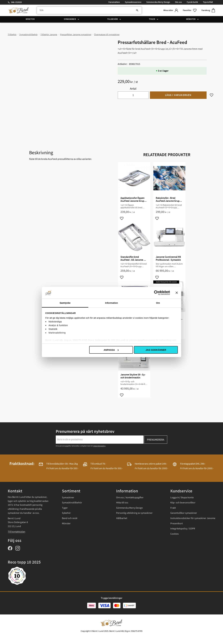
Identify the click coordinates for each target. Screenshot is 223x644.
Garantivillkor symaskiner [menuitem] (184, 513)
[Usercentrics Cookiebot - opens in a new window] (156, 293)
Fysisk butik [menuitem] (192, 2)
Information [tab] (112, 303)
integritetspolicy (99, 446)
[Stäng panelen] (177, 293)
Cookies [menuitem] (175, 534)
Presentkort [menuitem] (177, 523)
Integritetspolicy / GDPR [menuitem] (183, 529)
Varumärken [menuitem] (114, 2)
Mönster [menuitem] (191, 19)
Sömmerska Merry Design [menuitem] (158, 2)
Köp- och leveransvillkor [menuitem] (183, 503)
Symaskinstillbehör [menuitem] (72, 503)
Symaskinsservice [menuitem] (133, 2)
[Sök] (136, 10)
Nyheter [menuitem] (30, 19)
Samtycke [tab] (65, 303)
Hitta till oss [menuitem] (122, 503)
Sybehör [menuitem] (66, 513)
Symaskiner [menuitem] (70, 19)
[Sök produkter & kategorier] (89, 10)
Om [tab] (158, 303)
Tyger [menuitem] (152, 19)
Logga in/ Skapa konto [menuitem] (182, 498)
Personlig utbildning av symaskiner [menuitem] (134, 513)
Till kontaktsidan (16, 532)
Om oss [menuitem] (178, 2)
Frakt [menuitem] (173, 508)
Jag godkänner (156, 350)
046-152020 (16, 2)
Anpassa (111, 350)
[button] (190, 10)
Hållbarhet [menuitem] (122, 518)
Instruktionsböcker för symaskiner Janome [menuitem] (193, 518)
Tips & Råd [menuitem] (208, 2)
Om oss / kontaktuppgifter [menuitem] (130, 498)
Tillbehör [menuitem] (112, 19)
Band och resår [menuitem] (70, 518)
